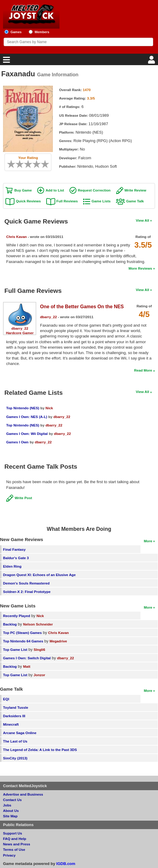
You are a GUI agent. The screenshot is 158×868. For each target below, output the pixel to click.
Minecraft (11, 724)
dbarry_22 (20, 328)
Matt (27, 666)
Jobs (7, 805)
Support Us (13, 833)
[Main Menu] (6, 61)
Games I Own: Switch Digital (27, 658)
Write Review (135, 190)
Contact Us (12, 800)
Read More (143, 370)
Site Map (10, 816)
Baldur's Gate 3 (16, 558)
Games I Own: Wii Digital (27, 434)
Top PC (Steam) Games (22, 633)
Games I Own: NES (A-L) (27, 417)
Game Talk (135, 201)
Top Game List (15, 649)
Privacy (9, 855)
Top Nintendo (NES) (23, 408)
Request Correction (94, 190)
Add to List (55, 190)
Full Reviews (67, 201)
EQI (6, 699)
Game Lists (101, 201)
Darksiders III (14, 716)
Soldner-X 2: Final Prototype (27, 592)
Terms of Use (14, 849)
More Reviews (140, 268)
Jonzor (39, 675)
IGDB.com (66, 864)
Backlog (10, 624)
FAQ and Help (15, 839)
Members (42, 32)
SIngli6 (39, 649)
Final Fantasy (14, 549)
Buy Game (23, 190)
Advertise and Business (23, 794)
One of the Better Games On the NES (82, 307)
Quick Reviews (28, 201)
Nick (49, 408)
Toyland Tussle (16, 707)
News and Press (17, 844)
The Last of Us (15, 741)
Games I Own (17, 442)
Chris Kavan (16, 237)
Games (16, 32)
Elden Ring (12, 566)
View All (142, 220)
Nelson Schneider (38, 624)
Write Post (23, 498)
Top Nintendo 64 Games (23, 641)
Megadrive (58, 641)
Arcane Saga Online (20, 733)
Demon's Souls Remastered (26, 583)
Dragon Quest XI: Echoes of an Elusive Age (39, 575)
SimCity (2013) (15, 758)
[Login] (152, 61)
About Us (11, 811)
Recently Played (17, 616)
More (148, 541)
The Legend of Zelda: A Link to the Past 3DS (40, 750)
